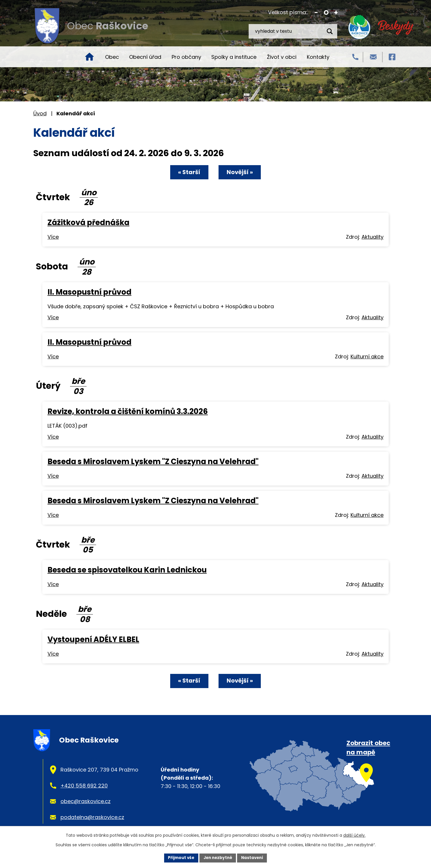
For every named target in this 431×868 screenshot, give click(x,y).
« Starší (187, 172)
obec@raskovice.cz (86, 801)
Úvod (89, 57)
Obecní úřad (145, 57)
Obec (112, 57)
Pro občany (186, 57)
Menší (316, 13)
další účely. (354, 835)
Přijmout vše (180, 858)
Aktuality (373, 237)
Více (53, 237)
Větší (336, 13)
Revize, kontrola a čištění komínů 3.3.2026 (128, 411)
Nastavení (254, 858)
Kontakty (318, 57)
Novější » (242, 172)
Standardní (326, 13)
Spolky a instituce (234, 57)
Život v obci (282, 57)
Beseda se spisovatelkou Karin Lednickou (127, 570)
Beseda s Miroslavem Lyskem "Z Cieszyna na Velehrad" (153, 461)
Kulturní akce (367, 356)
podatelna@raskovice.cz (92, 817)
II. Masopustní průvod (89, 292)
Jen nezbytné (218, 858)
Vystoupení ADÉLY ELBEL (93, 639)
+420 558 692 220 (84, 785)
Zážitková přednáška (88, 222)
